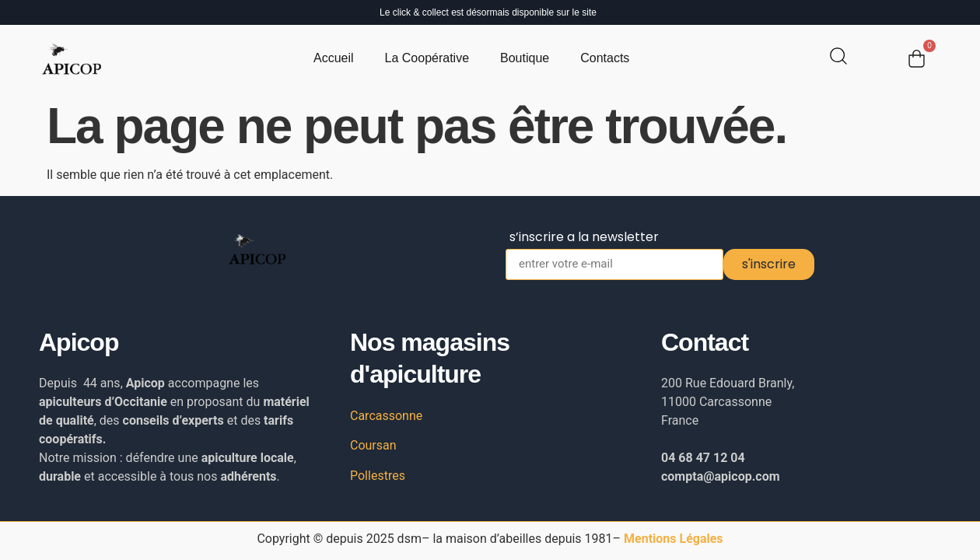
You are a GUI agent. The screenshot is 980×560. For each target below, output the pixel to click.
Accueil (334, 58)
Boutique (525, 58)
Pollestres (378, 476)
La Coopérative (427, 58)
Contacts (605, 58)
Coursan (373, 445)
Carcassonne (386, 416)
